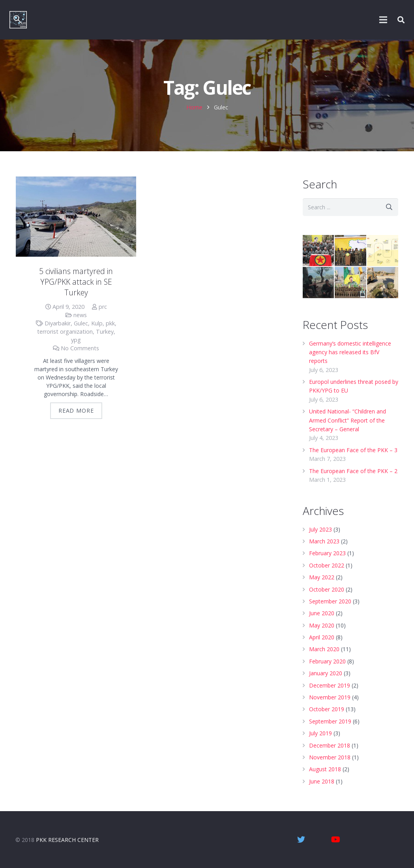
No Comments (80, 348)
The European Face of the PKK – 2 (353, 471)
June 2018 (322, 781)
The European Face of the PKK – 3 (353, 450)
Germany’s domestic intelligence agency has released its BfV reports (350, 352)
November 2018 (330, 757)
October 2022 (327, 565)
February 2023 (327, 553)
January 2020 (326, 673)
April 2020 (322, 637)
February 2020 (327, 661)
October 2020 (327, 589)
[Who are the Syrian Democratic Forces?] (350, 251)
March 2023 (324, 541)
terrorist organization (65, 332)
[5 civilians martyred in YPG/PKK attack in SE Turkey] (76, 217)
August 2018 (325, 769)
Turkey (105, 332)
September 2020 (330, 601)
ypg (76, 340)
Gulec (81, 323)
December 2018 (330, 745)
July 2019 (320, 733)
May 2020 (322, 625)
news (80, 315)
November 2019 (330, 697)
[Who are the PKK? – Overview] (318, 251)
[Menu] (384, 20)
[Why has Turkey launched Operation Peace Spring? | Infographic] (383, 283)
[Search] (389, 207)
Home (194, 107)
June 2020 (322, 613)
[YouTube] (336, 840)
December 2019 (330, 685)
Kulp (97, 323)
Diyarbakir (58, 323)
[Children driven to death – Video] (318, 283)
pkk (110, 323)
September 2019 (330, 721)
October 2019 (327, 709)
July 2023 (320, 529)
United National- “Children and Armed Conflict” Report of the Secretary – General (347, 420)
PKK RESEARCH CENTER (67, 840)
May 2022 (322, 577)
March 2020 (324, 649)
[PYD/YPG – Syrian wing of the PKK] (350, 283)
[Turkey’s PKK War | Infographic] (383, 251)
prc (103, 307)
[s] (350, 207)
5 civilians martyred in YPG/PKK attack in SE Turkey (76, 282)
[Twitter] (301, 840)
